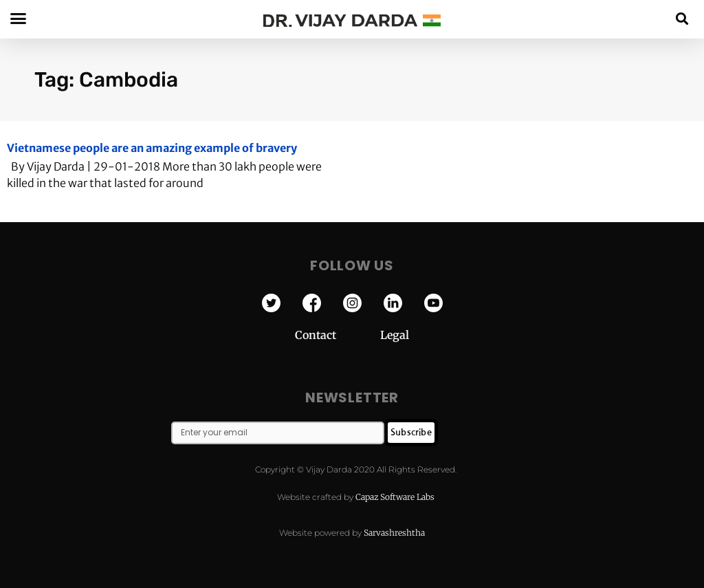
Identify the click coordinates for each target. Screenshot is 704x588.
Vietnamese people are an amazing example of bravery (152, 148)
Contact (338, 335)
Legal (395, 335)
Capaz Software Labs (395, 497)
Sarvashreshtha (394, 533)
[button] (682, 18)
